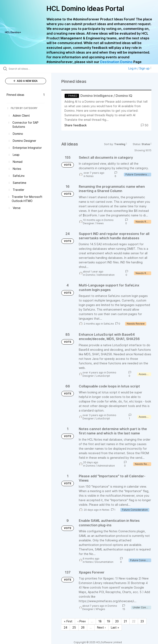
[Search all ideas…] (28, 69)
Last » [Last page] (115, 627)
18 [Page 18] (100, 621)
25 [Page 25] (74, 627)
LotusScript (103, 376)
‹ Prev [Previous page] (82, 621)
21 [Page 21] (125, 621)
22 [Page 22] (134, 621)
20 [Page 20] (117, 621)
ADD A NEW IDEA (26, 81)
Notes (90, 176)
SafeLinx (109, 324)
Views (100, 223)
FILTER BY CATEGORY (22, 108)
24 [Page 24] (66, 627)
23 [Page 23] (142, 621)
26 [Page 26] (83, 627)
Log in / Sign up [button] (140, 68)
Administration (106, 275)
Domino (90, 275)
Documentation (104, 562)
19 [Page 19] (108, 621)
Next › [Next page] (101, 627)
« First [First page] (68, 621)
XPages (100, 609)
